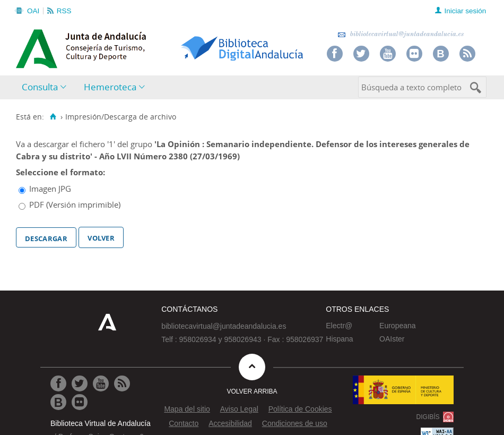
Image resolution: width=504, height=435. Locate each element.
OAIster (392, 339)
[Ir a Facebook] (58, 383)
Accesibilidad (230, 423)
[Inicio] (53, 117)
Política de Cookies (300, 409)
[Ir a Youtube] (101, 383)
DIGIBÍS (428, 417)
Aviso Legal (239, 409)
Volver (101, 237)
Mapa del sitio (187, 409)
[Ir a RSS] (122, 383)
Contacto (184, 423)
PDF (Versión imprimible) (75, 204)
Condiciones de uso (295, 423)
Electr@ (339, 326)
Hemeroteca (110, 87)
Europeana (398, 326)
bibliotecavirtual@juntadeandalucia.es (401, 34)
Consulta (40, 87)
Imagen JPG (50, 189)
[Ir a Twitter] (80, 383)
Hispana (339, 339)
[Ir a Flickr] (80, 402)
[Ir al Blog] (58, 402)
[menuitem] (46, 87)
